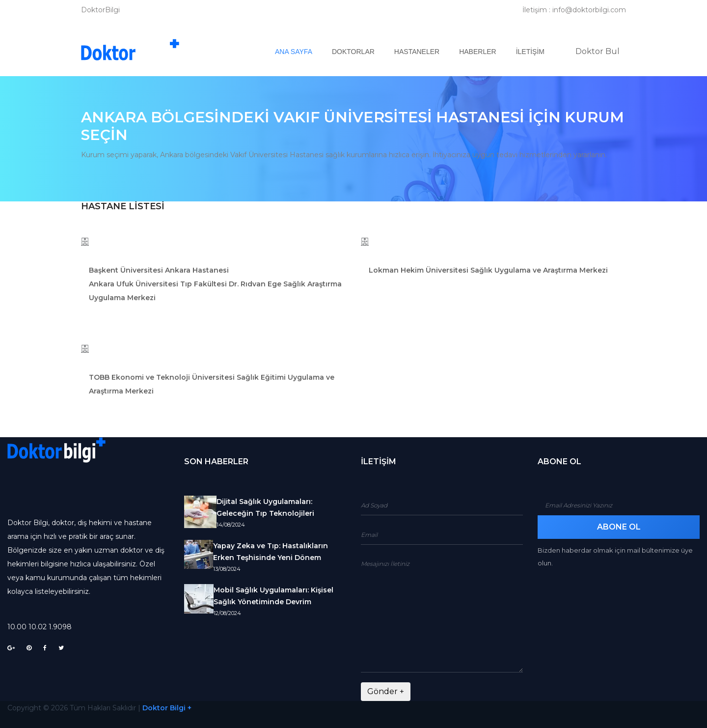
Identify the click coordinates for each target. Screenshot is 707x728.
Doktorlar (353, 52)
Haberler (477, 52)
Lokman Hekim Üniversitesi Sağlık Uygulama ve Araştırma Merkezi (488, 270)
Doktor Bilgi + (167, 708)
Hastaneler (417, 52)
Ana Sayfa (299, 51)
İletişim (530, 52)
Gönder (386, 691)
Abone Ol (619, 527)
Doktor (598, 51)
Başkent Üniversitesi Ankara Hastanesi (159, 270)
